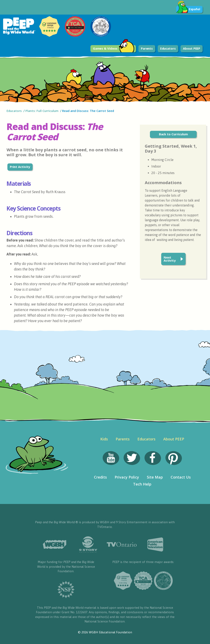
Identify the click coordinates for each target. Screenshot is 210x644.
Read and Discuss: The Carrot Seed (88, 111)
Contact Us (181, 477)
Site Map (155, 477)
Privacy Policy (127, 477)
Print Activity (20, 167)
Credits (100, 477)
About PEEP (192, 48)
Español (188, 9)
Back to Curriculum (173, 134)
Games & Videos (114, 49)
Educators (168, 48)
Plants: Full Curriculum (42, 111)
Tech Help (142, 484)
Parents (147, 48)
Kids (104, 439)
